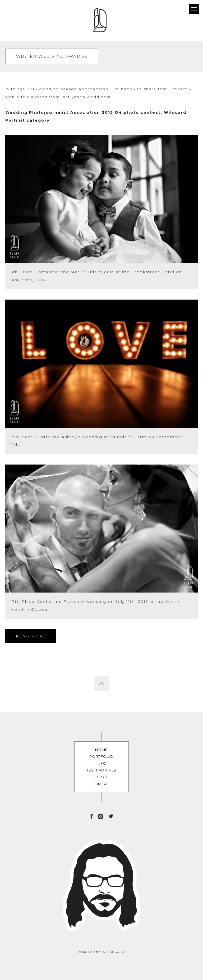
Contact (101, 784)
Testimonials (101, 770)
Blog (102, 777)
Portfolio (101, 756)
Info (102, 763)
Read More (31, 636)
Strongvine (114, 952)
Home (101, 750)
